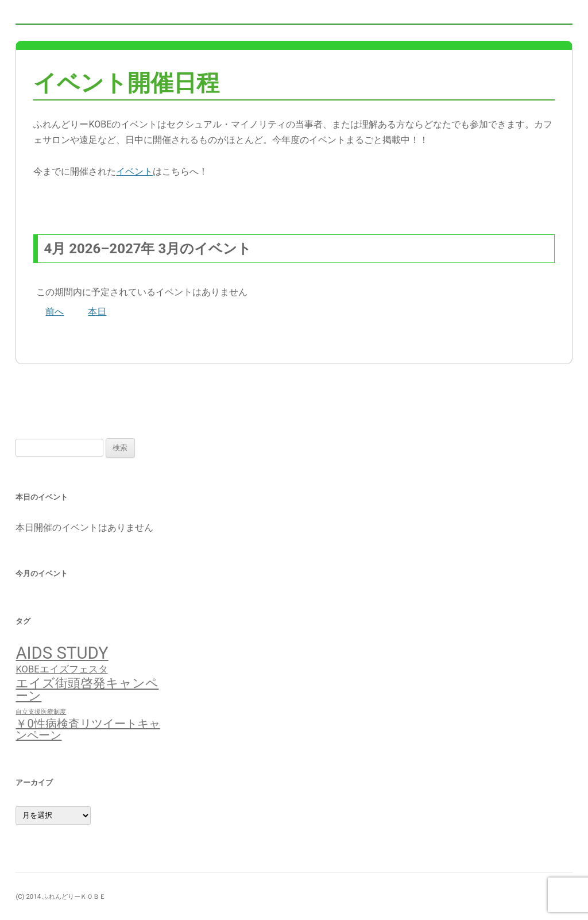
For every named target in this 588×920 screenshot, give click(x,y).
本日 (97, 312)
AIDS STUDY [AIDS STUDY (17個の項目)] (62, 653)
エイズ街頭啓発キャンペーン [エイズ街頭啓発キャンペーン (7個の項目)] (87, 689)
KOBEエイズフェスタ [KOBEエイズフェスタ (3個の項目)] (61, 669)
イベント (134, 171)
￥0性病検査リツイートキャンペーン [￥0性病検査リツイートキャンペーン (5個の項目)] (88, 729)
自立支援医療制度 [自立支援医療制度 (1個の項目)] (41, 712)
